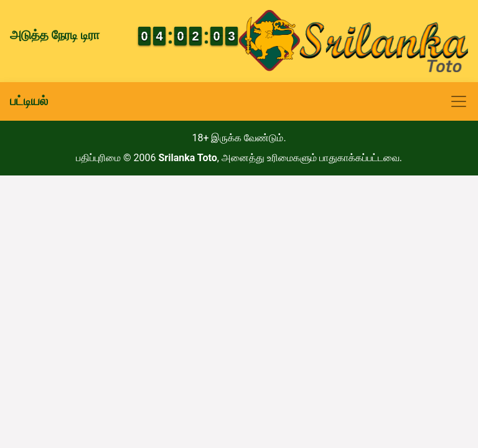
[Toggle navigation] (239, 101)
